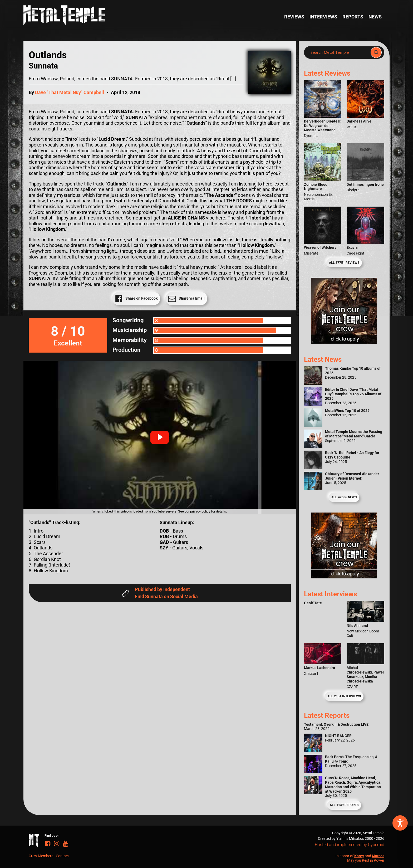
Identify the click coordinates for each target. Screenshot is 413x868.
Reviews (294, 17)
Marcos (378, 856)
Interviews (323, 17)
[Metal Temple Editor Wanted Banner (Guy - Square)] (344, 577)
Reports (353, 17)
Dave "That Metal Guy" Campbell (70, 92)
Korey (359, 856)
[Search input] (339, 52)
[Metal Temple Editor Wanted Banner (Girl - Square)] (344, 342)
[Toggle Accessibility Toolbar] (400, 823)
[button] (160, 437)
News (375, 17)
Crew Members (41, 856)
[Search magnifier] (376, 52)
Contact (62, 856)
